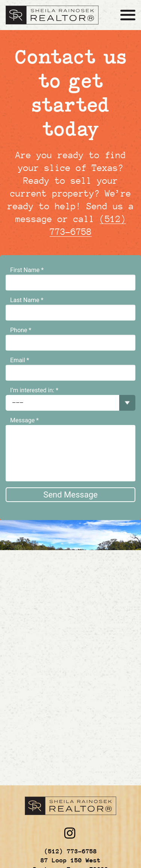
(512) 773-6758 (71, 851)
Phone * (21, 330)
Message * (24, 420)
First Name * (27, 270)
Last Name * (27, 300)
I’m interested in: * (34, 390)
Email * (20, 360)
